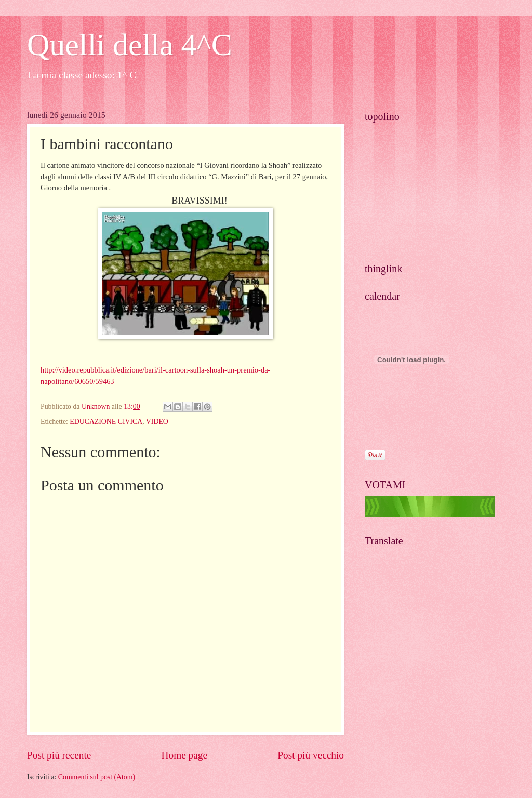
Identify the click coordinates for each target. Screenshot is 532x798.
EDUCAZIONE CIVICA (106, 422)
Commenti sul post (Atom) (97, 777)
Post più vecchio (311, 755)
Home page (184, 755)
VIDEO (157, 422)
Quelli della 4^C (130, 45)
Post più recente (59, 755)
